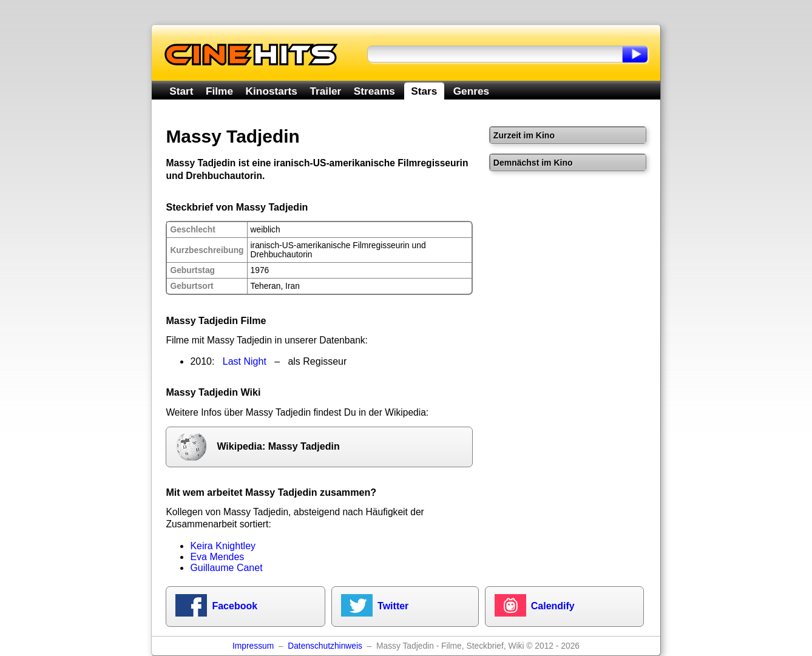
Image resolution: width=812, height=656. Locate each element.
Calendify (553, 606)
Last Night (245, 361)
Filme (219, 91)
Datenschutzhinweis (325, 646)
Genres (471, 91)
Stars (424, 91)
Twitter (393, 606)
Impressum (253, 646)
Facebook (235, 606)
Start (181, 91)
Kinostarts (272, 91)
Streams (374, 91)
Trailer (325, 91)
